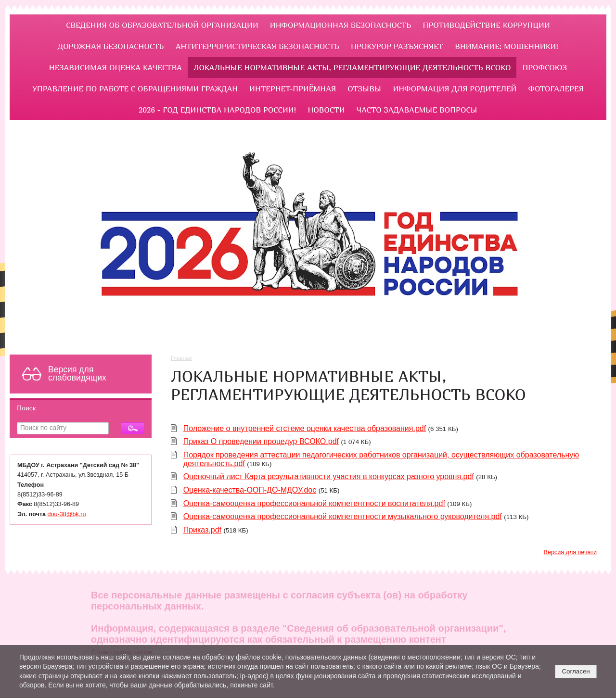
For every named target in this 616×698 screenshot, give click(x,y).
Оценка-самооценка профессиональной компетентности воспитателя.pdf (314, 503)
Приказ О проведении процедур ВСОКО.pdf (261, 441)
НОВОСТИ (327, 110)
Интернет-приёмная (293, 89)
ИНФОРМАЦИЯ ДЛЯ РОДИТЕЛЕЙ (455, 89)
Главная (181, 358)
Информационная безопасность (341, 25)
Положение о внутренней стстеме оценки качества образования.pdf (305, 428)
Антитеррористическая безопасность (257, 46)
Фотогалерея (556, 89)
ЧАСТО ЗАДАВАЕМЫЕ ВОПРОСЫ (417, 110)
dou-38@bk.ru (67, 514)
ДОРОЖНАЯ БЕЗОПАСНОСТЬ (111, 46)
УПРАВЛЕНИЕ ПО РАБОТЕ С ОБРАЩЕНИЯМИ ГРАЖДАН (135, 89)
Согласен (576, 671)
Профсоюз (545, 67)
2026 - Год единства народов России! (217, 110)
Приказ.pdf (202, 530)
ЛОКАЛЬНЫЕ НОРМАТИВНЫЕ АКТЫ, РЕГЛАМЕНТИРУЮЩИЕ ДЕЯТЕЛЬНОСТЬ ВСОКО (352, 67)
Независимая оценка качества (115, 67)
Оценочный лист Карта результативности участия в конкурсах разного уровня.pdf (329, 476)
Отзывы (364, 89)
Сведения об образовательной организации (162, 25)
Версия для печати (570, 552)
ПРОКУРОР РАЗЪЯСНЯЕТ (397, 46)
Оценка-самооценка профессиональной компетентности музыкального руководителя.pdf (343, 516)
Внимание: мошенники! (507, 46)
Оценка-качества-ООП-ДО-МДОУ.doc (250, 490)
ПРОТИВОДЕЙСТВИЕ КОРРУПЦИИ (487, 25)
